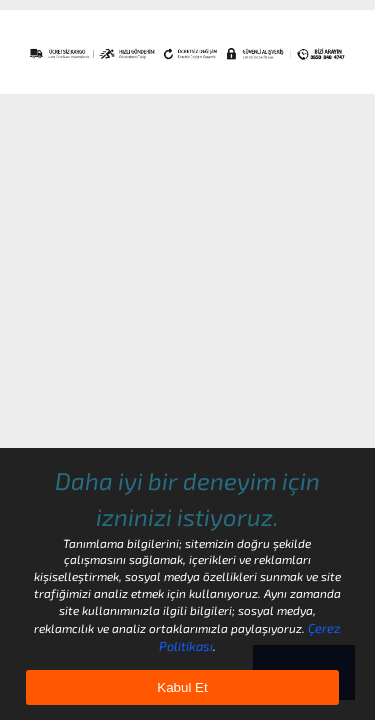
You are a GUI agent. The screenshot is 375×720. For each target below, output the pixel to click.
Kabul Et (182, 687)
